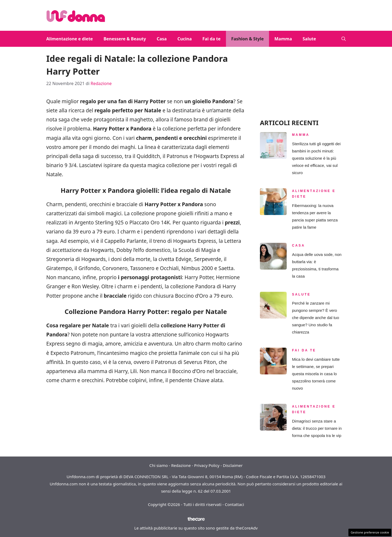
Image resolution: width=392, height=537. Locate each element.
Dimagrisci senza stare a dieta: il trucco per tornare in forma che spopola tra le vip (317, 428)
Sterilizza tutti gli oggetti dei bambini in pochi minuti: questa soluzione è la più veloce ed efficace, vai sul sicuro (316, 158)
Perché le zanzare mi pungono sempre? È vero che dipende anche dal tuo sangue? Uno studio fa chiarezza (316, 318)
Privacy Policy (207, 465)
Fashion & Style (248, 39)
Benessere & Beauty (125, 39)
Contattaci (235, 504)
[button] (344, 39)
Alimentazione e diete (70, 39)
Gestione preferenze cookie (370, 532)
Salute (309, 39)
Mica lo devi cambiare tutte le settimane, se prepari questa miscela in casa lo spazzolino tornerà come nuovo (316, 374)
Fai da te (212, 39)
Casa (162, 39)
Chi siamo (159, 465)
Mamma (283, 39)
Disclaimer (233, 465)
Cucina (185, 39)
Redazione (181, 465)
